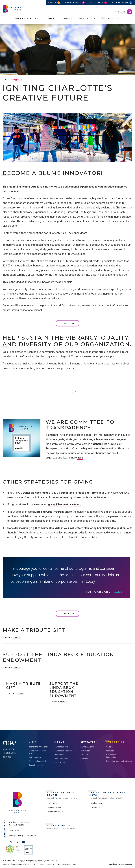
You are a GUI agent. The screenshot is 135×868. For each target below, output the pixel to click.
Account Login (122, 3)
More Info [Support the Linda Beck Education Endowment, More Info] (13, 667)
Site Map (73, 864)
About (67, 19)
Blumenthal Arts (61, 747)
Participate (59, 755)
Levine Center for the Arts (37, 752)
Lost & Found (60, 763)
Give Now (67, 323)
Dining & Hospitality (37, 765)
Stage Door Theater (56, 812)
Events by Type (9, 749)
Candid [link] (97, 444)
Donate (54, 3)
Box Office (7, 757)
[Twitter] (11, 842)
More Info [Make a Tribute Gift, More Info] (13, 637)
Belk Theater (53, 803)
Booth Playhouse (55, 807)
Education (87, 19)
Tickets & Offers (9, 753)
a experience (121, 864)
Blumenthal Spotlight (63, 751)
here (80, 458)
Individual (110, 751)
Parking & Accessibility (38, 761)
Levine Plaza (96, 807)
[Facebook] (29, 842)
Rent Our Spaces (62, 759)
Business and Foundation (112, 756)
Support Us (111, 19)
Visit (52, 19)
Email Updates (75, 3)
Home (8, 80)
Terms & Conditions (37, 864)
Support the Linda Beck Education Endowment (58, 657)
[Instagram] (17, 842)
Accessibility (63, 864)
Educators (85, 759)
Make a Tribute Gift (34, 630)
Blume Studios (35, 757)
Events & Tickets (28, 19)
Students (84, 755)
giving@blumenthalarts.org (65, 504)
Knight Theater (96, 803)
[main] (67, 377)
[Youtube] (23, 842)
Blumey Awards (87, 747)
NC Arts (13, 850)
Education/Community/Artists (117, 761)
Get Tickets (99, 3)
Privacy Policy (51, 864)
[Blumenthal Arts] (17, 813)
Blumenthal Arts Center (39, 747)
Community (85, 751)
